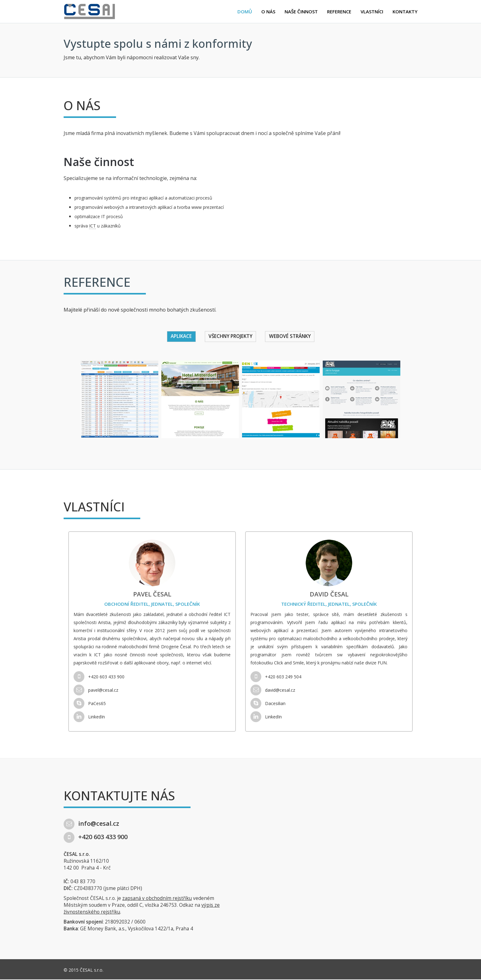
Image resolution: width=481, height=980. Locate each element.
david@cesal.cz (273, 691)
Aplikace (178, 337)
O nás (268, 11)
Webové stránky (292, 337)
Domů (245, 11)
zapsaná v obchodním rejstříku (157, 899)
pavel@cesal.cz (96, 691)
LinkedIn (89, 717)
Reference (339, 11)
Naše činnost (301, 11)
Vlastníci (372, 11)
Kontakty (405, 11)
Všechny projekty (230, 337)
